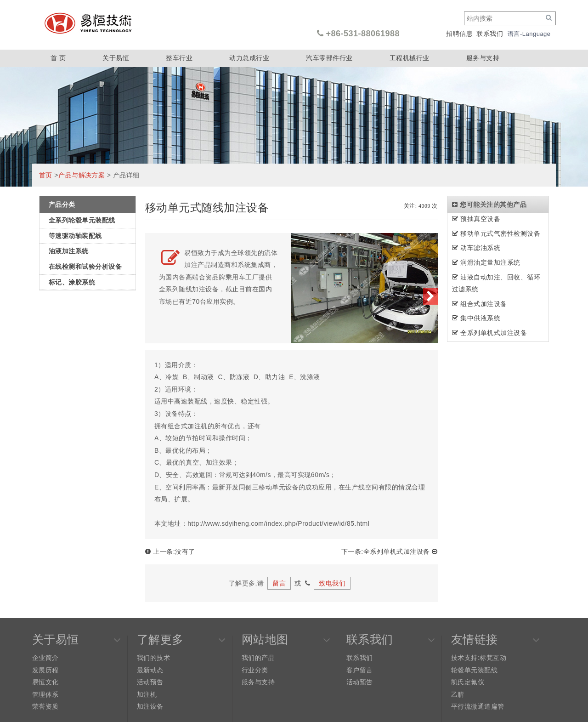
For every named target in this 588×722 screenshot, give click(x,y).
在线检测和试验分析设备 (85, 267)
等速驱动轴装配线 (75, 236)
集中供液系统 (476, 318)
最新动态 (150, 670)
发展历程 (45, 670)
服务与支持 (483, 58)
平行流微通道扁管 (478, 706)
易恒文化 (45, 682)
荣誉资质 (45, 706)
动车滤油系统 (476, 248)
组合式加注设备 (480, 304)
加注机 (147, 694)
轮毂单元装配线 (474, 670)
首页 (46, 175)
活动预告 (150, 682)
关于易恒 (116, 58)
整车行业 (179, 58)
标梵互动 (493, 658)
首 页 (58, 58)
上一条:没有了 (170, 551)
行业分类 (255, 670)
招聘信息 (459, 34)
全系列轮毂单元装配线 (82, 220)
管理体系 (45, 694)
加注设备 (150, 706)
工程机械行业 (410, 58)
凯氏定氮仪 (468, 682)
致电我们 (332, 583)
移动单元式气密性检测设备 (496, 233)
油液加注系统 (69, 251)
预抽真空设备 (476, 219)
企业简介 (45, 658)
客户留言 (360, 670)
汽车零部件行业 (329, 58)
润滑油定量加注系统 (486, 262)
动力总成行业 (249, 58)
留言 (279, 583)
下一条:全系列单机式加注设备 (390, 551)
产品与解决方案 (82, 175)
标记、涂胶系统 (72, 282)
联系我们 (490, 34)
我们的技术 (153, 658)
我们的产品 (258, 658)
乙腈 (458, 694)
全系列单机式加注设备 (489, 333)
